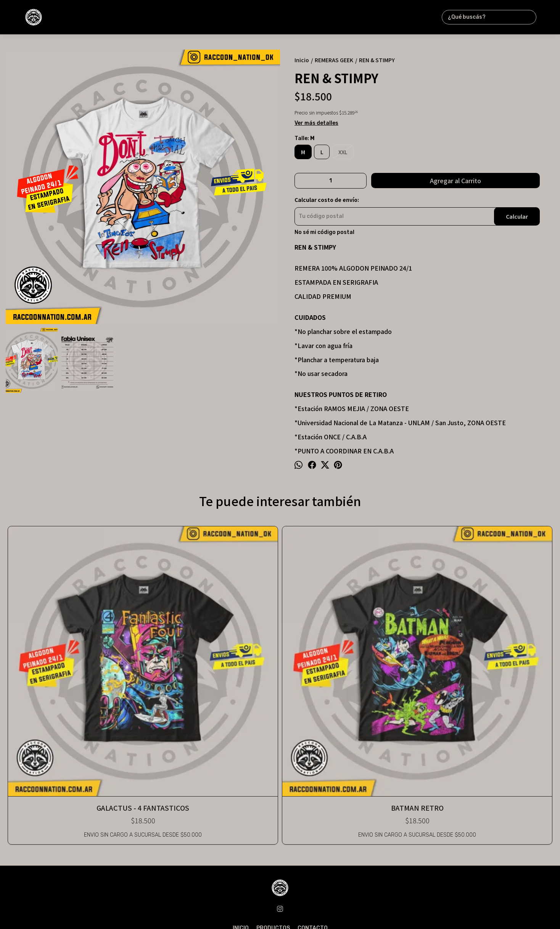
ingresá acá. (370, 911)
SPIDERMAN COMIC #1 (390, 643)
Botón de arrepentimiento (412, 911)
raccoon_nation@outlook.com (280, 798)
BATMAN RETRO (170, 643)
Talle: (304, 139)
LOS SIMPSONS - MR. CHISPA (499, 643)
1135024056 (280, 786)
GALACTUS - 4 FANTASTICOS (60, 643)
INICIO (241, 770)
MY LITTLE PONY (280, 643)
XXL (343, 152)
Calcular (517, 216)
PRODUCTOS (273, 770)
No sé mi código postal (324, 232)
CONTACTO (313, 770)
